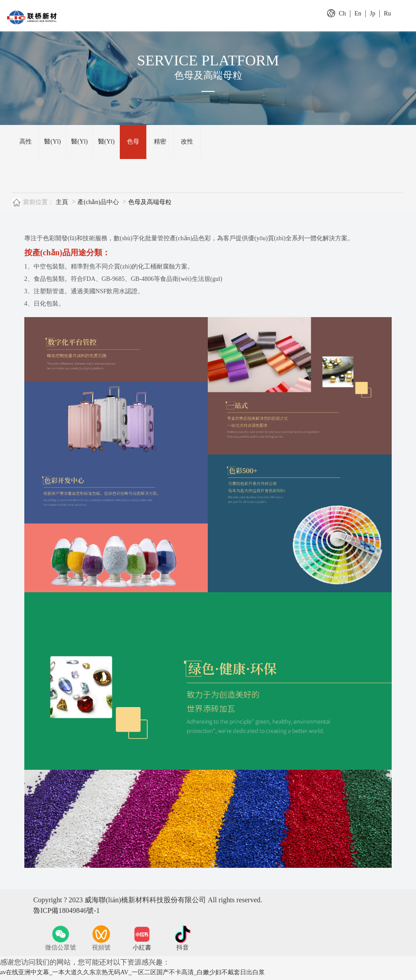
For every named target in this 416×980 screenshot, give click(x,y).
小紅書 (142, 951)
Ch (342, 13)
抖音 (183, 951)
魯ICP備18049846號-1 (66, 914)
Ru (387, 13)
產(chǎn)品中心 (98, 206)
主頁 (62, 206)
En (358, 13)
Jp (373, 13)
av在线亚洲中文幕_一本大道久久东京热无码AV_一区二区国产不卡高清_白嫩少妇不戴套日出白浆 (132, 976)
